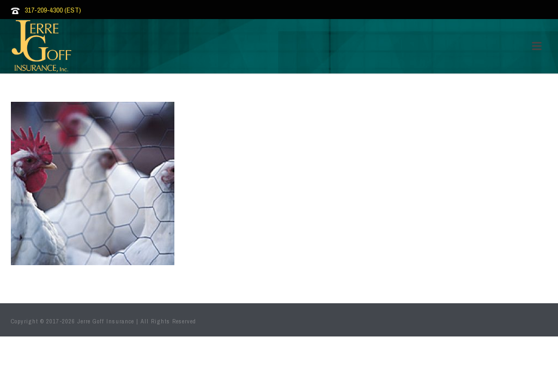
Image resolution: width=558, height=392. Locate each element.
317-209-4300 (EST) (53, 10)
